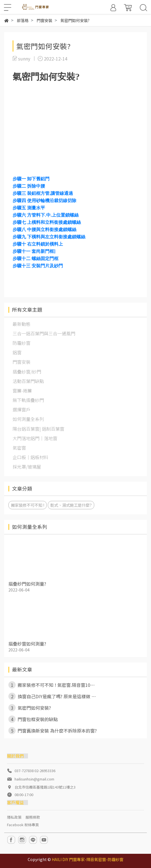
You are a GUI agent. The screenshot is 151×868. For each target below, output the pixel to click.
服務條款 (33, 817)
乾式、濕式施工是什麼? (71, 505)
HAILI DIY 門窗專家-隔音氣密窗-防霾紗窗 (88, 859)
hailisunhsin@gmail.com (34, 779)
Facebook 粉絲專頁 (23, 825)
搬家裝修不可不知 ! (28, 505)
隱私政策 (14, 817)
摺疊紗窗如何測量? (27, 644)
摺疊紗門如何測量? (27, 584)
